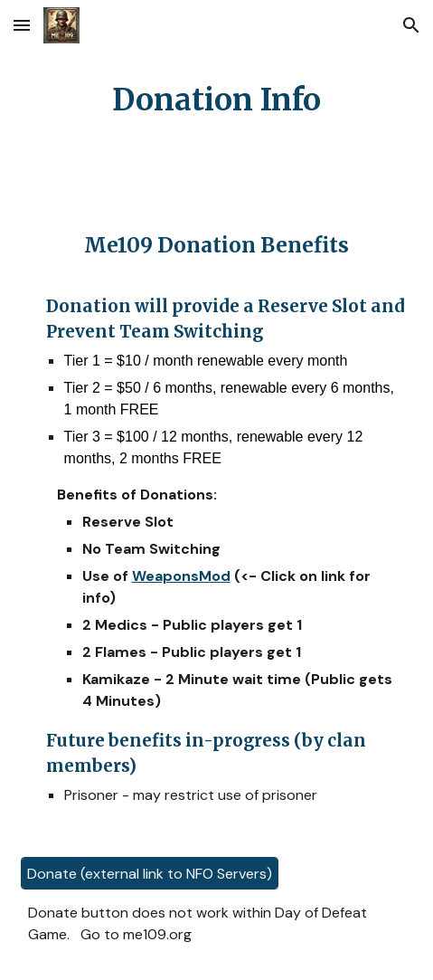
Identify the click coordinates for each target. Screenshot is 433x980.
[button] (22, 25)
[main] (217, 100)
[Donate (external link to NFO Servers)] (150, 874)
